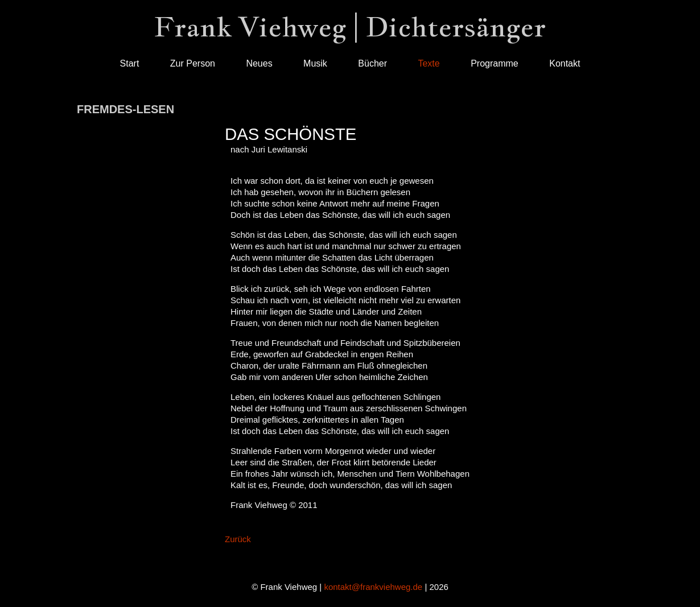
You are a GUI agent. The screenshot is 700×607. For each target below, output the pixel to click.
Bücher (372, 63)
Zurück (238, 539)
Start (130, 63)
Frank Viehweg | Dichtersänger (350, 26)
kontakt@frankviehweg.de (373, 587)
